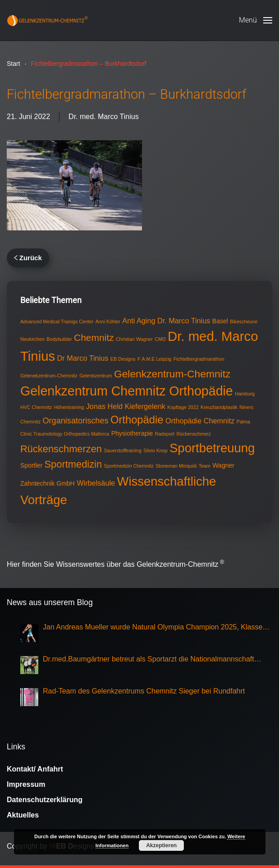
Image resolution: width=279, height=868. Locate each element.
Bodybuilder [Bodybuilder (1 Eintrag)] (59, 339)
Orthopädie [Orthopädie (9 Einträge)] (137, 420)
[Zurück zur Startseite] (47, 20)
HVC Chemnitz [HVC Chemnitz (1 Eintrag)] (36, 407)
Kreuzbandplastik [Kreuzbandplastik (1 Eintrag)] (219, 407)
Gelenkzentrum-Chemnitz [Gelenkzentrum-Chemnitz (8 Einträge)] (172, 374)
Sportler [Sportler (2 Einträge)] (31, 465)
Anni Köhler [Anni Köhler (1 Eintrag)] (108, 321)
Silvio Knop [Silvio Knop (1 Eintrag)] (155, 450)
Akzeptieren (161, 845)
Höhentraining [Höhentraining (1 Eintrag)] (69, 407)
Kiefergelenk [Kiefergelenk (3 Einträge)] (145, 406)
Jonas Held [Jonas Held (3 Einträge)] (104, 406)
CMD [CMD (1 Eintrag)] (160, 339)
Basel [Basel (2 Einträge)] (220, 321)
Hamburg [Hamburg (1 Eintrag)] (245, 394)
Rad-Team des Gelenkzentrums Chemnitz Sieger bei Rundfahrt (144, 691)
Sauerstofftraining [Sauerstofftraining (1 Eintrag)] (122, 450)
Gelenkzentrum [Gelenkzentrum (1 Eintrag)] (96, 376)
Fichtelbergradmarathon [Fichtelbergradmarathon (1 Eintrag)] (199, 359)
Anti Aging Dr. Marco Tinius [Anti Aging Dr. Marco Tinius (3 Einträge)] (166, 321)
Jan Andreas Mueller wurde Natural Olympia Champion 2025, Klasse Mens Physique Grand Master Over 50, (153, 628)
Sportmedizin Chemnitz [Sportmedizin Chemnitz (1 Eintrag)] (129, 466)
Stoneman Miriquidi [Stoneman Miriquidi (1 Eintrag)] (176, 466)
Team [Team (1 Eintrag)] (205, 466)
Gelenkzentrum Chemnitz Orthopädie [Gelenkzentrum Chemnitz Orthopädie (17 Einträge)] (127, 391)
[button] (256, 20)
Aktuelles (23, 815)
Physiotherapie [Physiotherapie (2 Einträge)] (132, 433)
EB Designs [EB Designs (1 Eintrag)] (123, 359)
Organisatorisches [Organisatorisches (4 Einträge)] (75, 421)
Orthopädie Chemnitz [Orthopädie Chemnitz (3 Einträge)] (200, 421)
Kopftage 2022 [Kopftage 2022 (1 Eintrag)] (183, 407)
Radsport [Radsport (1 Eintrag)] (165, 434)
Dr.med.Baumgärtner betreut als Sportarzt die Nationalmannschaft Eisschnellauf (149, 660)
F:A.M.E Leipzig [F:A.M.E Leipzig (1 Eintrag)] (154, 359)
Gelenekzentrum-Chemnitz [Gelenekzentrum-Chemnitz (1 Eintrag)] (49, 376)
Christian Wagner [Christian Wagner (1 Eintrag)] (134, 339)
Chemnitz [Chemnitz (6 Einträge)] (94, 338)
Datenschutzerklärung (45, 800)
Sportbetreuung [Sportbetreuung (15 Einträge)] (212, 448)
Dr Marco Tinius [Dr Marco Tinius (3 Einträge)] (83, 358)
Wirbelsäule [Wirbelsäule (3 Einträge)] (96, 483)
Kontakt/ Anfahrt (35, 769)
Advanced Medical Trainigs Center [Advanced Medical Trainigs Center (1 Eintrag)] (57, 321)
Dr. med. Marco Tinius (104, 117)
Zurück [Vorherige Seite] (28, 258)
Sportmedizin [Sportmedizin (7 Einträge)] (73, 464)
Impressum (26, 784)
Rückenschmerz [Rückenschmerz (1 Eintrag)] (194, 434)
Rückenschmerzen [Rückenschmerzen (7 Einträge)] (61, 449)
